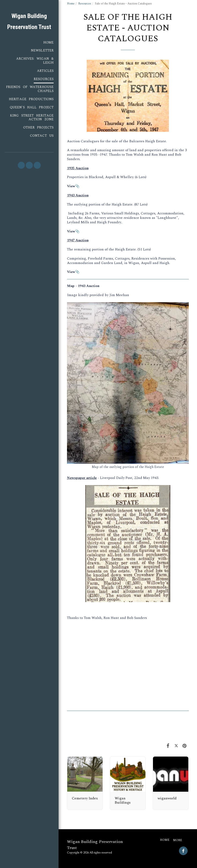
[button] (21, 165)
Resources (85, 4)
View (71, 272)
